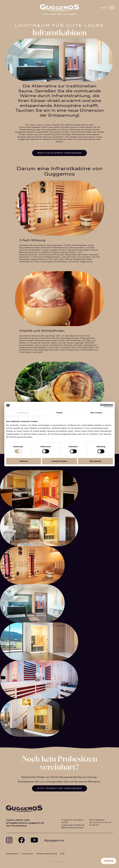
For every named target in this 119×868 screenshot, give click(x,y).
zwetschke (65, 862)
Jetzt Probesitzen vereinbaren (60, 788)
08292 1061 (23, 820)
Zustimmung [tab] (23, 412)
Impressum (27, 854)
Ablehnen (24, 461)
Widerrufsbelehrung (47, 854)
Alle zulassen (95, 461)
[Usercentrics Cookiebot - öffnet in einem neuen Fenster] (102, 405)
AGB (62, 854)
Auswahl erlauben (59, 461)
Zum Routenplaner (17, 826)
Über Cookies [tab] (96, 412)
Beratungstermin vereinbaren (59, 153)
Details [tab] (59, 412)
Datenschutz (12, 854)
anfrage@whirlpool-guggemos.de (25, 823)
